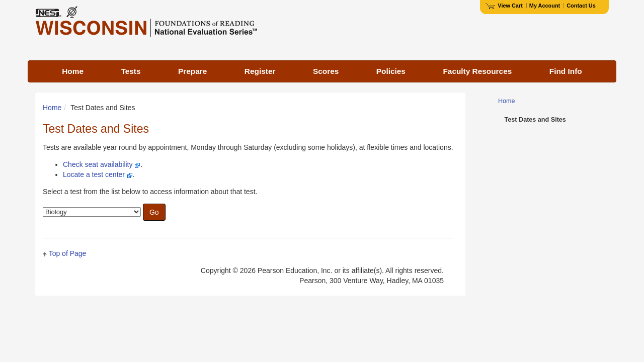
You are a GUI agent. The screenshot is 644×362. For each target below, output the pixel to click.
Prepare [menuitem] (192, 71)
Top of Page (68, 253)
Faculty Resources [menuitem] (477, 71)
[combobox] (92, 212)
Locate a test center (94, 174)
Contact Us (581, 6)
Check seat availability (98, 164)
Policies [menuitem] (391, 71)
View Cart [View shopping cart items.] (504, 6)
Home (52, 108)
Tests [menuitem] (131, 71)
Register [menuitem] (260, 71)
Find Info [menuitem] (566, 71)
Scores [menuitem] (326, 71)
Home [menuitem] (73, 71)
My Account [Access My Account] (545, 6)
